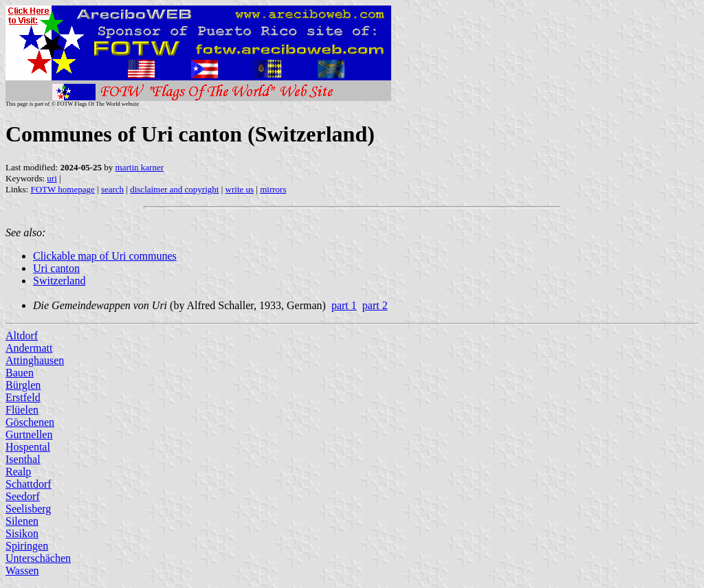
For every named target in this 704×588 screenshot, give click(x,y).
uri (52, 178)
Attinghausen (35, 360)
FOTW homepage (62, 189)
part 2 (375, 305)
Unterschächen (38, 558)
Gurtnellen (29, 434)
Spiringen (27, 546)
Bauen (20, 373)
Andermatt (29, 348)
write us (240, 189)
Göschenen (30, 422)
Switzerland (59, 281)
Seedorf (23, 496)
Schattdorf (29, 484)
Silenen (22, 521)
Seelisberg (28, 509)
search (112, 189)
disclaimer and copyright (174, 189)
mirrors (273, 189)
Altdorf (22, 336)
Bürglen (23, 385)
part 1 (344, 305)
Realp (18, 472)
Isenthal (23, 459)
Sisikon (22, 533)
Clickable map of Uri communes (105, 256)
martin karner (140, 167)
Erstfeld (23, 397)
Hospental (28, 447)
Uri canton (56, 268)
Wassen (22, 570)
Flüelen (22, 410)
